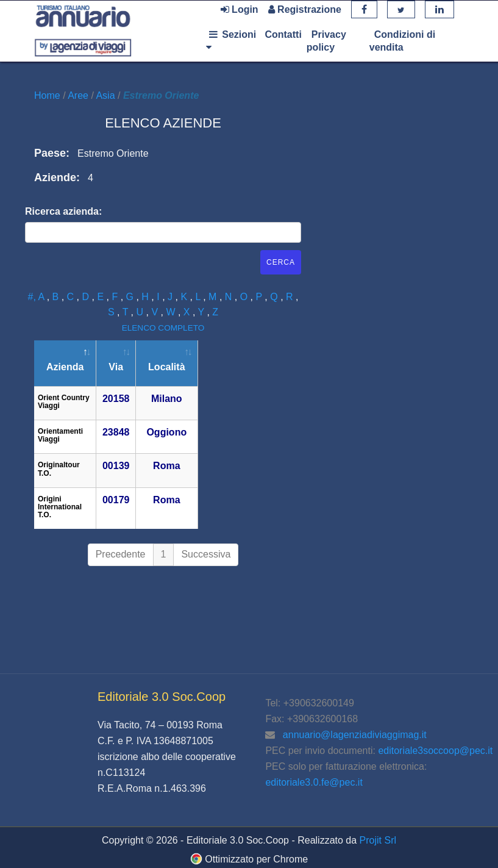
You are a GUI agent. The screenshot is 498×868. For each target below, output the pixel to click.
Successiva (206, 554)
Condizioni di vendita (402, 41)
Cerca (281, 262)
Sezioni (231, 41)
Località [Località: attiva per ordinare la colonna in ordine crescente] (166, 367)
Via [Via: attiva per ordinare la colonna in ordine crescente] (116, 367)
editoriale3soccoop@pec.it (435, 751)
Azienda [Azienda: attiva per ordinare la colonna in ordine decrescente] (65, 367)
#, (33, 297)
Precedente (121, 554)
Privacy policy (326, 41)
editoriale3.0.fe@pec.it (314, 782)
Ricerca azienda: (63, 211)
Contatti (283, 34)
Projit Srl (378, 840)
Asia (107, 95)
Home (48, 95)
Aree (79, 95)
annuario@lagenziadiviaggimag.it (355, 735)
